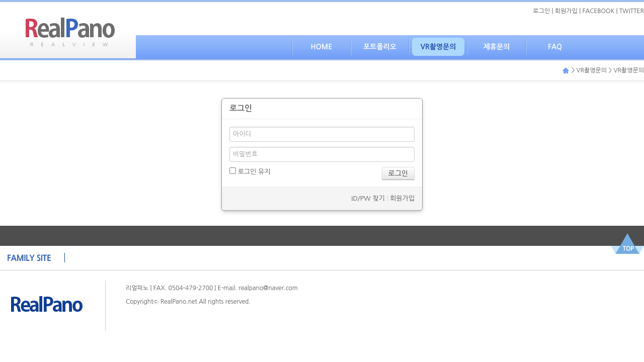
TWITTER (632, 11)
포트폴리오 (380, 47)
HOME (322, 47)
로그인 (541, 11)
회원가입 (566, 11)
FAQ (555, 47)
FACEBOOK (599, 11)
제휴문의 (497, 47)
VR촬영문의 (438, 47)
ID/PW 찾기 (368, 198)
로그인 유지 (250, 171)
